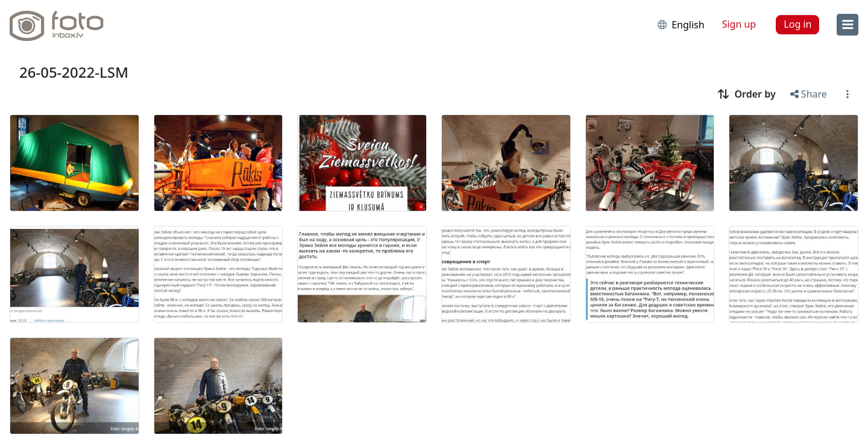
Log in (797, 24)
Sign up (739, 24)
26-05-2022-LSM (74, 72)
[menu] (848, 25)
